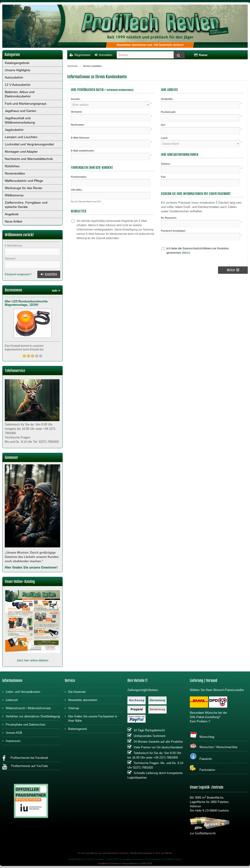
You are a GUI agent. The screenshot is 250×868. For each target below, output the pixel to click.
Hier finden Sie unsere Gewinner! (31, 567)
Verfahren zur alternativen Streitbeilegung (31, 716)
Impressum (11, 741)
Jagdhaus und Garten (21, 111)
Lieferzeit (10, 700)
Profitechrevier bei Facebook (25, 758)
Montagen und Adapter (21, 152)
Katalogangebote (17, 63)
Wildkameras (14, 195)
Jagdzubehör (14, 130)
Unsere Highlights (18, 70)
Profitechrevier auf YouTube (25, 767)
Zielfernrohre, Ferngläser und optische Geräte (26, 205)
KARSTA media (174, 859)
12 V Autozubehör (18, 85)
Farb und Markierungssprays (26, 104)
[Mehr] (186, 253)
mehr (56, 291)
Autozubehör (14, 77)
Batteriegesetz (76, 729)
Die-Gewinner (75, 692)
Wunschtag (202, 735)
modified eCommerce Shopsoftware (142, 859)
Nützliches (12, 166)
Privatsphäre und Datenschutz (24, 724)
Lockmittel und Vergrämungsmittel (29, 144)
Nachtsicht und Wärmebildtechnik (29, 159)
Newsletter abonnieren (81, 700)
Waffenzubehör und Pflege (24, 181)
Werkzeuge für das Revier (24, 188)
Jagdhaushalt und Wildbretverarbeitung (20, 120)
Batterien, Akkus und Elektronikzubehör (20, 94)
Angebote (12, 214)
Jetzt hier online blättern (32, 660)
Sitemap (72, 708)
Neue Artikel (13, 221)
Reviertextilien (15, 173)
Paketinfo (201, 757)
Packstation (202, 768)
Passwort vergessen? (18, 274)
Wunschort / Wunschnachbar (214, 746)
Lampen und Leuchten (21, 137)
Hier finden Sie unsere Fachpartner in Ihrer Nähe (91, 718)
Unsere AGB (12, 733)
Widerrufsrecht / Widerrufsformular (27, 708)
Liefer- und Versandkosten (21, 692)
